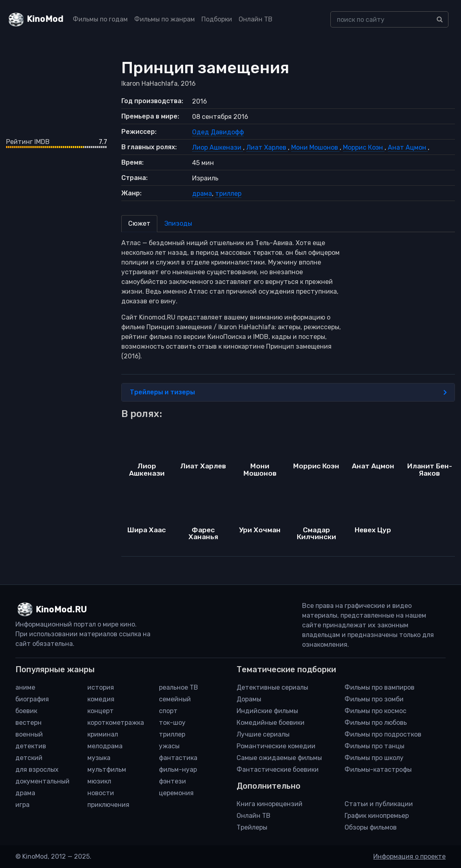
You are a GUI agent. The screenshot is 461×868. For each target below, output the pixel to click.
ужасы (169, 746)
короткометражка (116, 723)
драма (202, 194)
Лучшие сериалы (263, 734)
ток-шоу (172, 723)
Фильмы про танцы (374, 746)
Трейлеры (252, 827)
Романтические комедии (276, 746)
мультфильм (107, 770)
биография (32, 699)
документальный (42, 781)
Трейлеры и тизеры (288, 392)
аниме (25, 687)
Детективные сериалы (272, 687)
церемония (176, 793)
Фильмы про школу (374, 758)
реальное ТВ (179, 687)
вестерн (29, 723)
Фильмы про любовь (376, 723)
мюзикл (99, 781)
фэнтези (172, 781)
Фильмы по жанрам (165, 19)
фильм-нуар (178, 770)
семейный (175, 699)
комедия (101, 699)
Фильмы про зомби (374, 699)
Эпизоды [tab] (178, 223)
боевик (26, 711)
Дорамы (249, 699)
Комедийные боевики (271, 723)
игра (22, 805)
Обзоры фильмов (371, 827)
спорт (168, 711)
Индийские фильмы (267, 711)
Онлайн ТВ (256, 19)
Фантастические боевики (278, 770)
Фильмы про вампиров (380, 687)
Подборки (217, 19)
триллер (228, 194)
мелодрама (105, 746)
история (101, 687)
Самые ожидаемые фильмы (279, 758)
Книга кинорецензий (270, 804)
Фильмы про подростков (383, 734)
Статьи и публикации (379, 804)
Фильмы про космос (375, 711)
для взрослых (37, 770)
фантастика (178, 758)
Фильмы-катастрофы (378, 770)
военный (29, 734)
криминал (103, 734)
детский (29, 758)
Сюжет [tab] (139, 223)
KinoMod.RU (61, 610)
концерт (100, 711)
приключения (108, 805)
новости (101, 793)
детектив (31, 746)
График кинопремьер (377, 816)
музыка (99, 758)
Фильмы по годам (100, 19)
